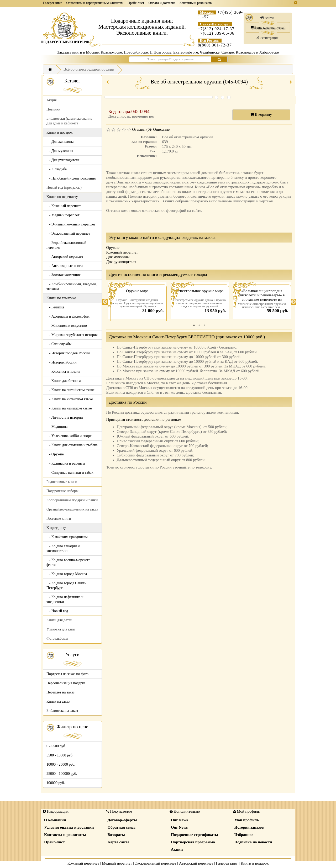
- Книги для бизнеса (64, 381)
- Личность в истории (65, 417)
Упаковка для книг (61, 629)
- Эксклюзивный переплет (68, 233)
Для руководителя (121, 262)
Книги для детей (59, 620)
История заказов (249, 827)
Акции (177, 849)
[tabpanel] (137, 302)
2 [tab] (199, 325)
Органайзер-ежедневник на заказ (72, 509)
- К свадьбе (57, 169)
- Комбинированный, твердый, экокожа (72, 286)
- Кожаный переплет (64, 206)
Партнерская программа (193, 842)
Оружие (113, 248)
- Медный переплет (63, 215)
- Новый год (57, 611)
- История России (62, 362)
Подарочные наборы (62, 491)
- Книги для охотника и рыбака (72, 445)
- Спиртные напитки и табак (70, 473)
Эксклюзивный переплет (155, 863)
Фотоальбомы (57, 638)
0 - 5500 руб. (56, 746)
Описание (161, 129)
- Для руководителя (63, 160)
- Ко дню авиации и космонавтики (63, 548)
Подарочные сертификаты (195, 835)
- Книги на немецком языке (69, 408)
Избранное (244, 835)
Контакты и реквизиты (196, 3)
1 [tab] (194, 325)
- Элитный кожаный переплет (71, 224)
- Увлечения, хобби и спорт (69, 436)
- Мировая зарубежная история (72, 335)
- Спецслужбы (59, 344)
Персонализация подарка (66, 683)
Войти (267, 18)
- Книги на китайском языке (70, 399)
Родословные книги (62, 482)
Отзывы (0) (141, 129)
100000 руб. (56, 783)
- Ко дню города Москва (67, 574)
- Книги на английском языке (70, 390)
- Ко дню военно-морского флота (68, 562)
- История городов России (68, 353)
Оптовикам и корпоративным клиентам (95, 3)
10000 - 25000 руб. (61, 764)
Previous (105, 302)
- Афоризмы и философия (68, 316)
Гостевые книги (59, 519)
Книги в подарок (255, 863)
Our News (179, 820)
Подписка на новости (253, 842)
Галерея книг (52, 3)
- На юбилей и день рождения (71, 178)
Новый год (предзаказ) (64, 188)
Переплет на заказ (61, 692)
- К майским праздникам (67, 537)
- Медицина (57, 427)
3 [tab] (204, 325)
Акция (51, 100)
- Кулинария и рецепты (66, 463)
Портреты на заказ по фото (67, 674)
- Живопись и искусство (67, 326)
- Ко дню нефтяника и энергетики (65, 599)
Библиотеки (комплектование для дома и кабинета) (69, 121)
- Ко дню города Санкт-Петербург (66, 585)
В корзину (261, 114)
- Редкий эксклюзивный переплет (66, 245)
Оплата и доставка (162, 3)
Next (293, 302)
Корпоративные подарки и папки (72, 500)
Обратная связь (122, 827)
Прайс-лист (136, 3)
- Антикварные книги (65, 266)
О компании (55, 820)
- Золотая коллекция (64, 275)
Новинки (53, 109)
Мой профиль (247, 820)
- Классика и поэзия (63, 372)
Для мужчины (118, 257)
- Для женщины (60, 142)
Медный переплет (117, 863)
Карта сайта (119, 842)
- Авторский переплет (65, 257)
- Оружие (55, 454)
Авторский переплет (196, 863)
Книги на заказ (58, 701)
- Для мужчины (60, 151)
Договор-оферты (122, 820)
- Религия (55, 307)
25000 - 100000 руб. (62, 774)
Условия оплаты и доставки (69, 827)
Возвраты (116, 835)
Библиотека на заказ (62, 711)
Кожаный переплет (122, 252)
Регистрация (267, 38)
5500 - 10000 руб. (60, 755)
